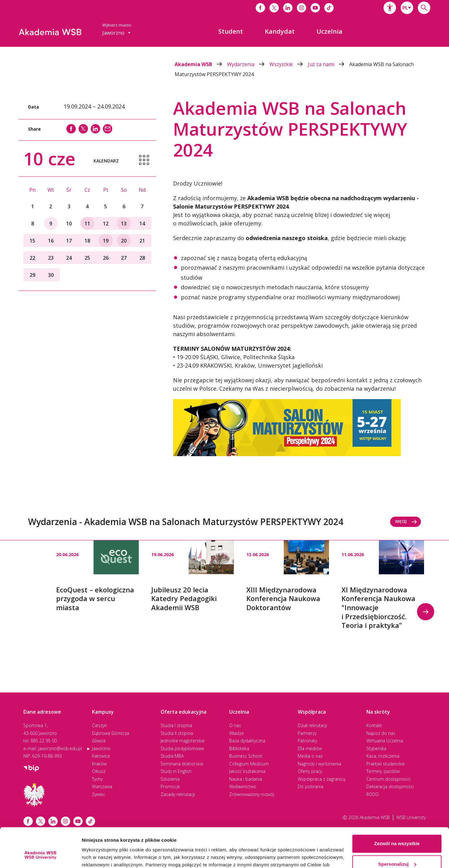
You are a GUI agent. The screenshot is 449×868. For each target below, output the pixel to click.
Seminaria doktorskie (182, 764)
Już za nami (328, 64)
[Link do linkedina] (288, 8)
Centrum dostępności (388, 779)
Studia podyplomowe (182, 748)
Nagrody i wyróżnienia (319, 764)
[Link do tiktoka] (329, 8)
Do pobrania (311, 786)
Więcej (406, 521)
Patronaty (307, 741)
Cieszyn (99, 725)
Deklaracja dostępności (390, 786)
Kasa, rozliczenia (383, 756)
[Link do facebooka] (260, 8)
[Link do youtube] (315, 8)
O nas (235, 725)
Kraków (99, 764)
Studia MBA (172, 756)
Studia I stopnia (176, 725)
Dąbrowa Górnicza (111, 733)
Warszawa (102, 786)
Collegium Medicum (249, 764)
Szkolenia (170, 779)
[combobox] (407, 8)
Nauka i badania (246, 779)
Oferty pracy (310, 771)
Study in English (176, 771)
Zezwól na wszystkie (397, 810)
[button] (390, 8)
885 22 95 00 (44, 741)
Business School (246, 756)
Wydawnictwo (243, 786)
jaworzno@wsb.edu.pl (60, 748)
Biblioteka (239, 748)
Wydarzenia (248, 64)
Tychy (97, 779)
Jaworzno (101, 748)
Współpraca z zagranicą (321, 779)
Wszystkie (289, 64)
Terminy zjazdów (383, 771)
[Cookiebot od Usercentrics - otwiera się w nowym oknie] (40, 856)
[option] (97, 576)
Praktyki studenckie (386, 764)
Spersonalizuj (397, 830)
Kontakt (374, 725)
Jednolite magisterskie (183, 741)
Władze (237, 733)
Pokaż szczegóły (100, 856)
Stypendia (376, 748)
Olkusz (99, 771)
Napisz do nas (381, 733)
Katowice (101, 756)
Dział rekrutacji (312, 725)
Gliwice (99, 741)
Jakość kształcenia (247, 771)
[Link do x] (274, 8)
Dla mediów (310, 748)
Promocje (170, 786)
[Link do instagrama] (302, 8)
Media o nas (310, 756)
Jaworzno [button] (116, 33)
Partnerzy (307, 733)
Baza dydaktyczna (247, 741)
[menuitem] (231, 31)
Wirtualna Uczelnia (385, 741)
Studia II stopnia (177, 733)
